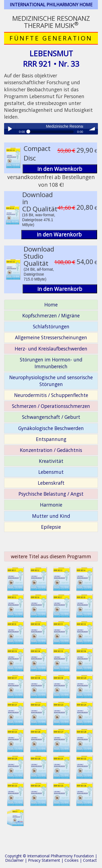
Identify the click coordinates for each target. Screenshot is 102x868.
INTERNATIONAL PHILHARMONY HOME (51, 5)
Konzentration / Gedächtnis (51, 450)
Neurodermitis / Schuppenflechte (51, 395)
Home (51, 305)
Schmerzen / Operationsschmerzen (51, 406)
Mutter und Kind (51, 516)
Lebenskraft (51, 483)
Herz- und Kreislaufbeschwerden (51, 349)
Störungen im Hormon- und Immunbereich (51, 363)
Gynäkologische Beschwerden (51, 428)
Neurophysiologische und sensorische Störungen (51, 381)
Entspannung (51, 439)
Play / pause (10, 129)
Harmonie (51, 505)
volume (92, 129)
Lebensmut (51, 472)
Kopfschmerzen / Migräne (51, 315)
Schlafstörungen (51, 326)
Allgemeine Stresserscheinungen (51, 337)
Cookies (72, 860)
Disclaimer (14, 860)
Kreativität (51, 461)
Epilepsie (51, 527)
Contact (90, 860)
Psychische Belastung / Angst (51, 494)
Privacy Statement (44, 860)
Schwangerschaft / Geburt (51, 417)
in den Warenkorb (60, 169)
